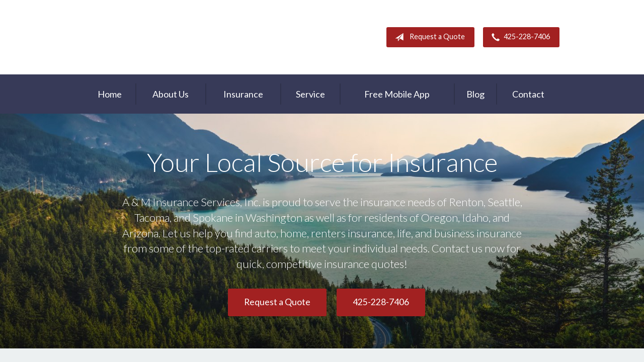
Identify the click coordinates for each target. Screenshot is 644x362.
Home (110, 94)
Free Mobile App (397, 94)
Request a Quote (428, 37)
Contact (528, 94)
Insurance (243, 94)
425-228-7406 (519, 37)
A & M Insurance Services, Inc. (147, 37)
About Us (171, 94)
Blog (475, 94)
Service (310, 94)
